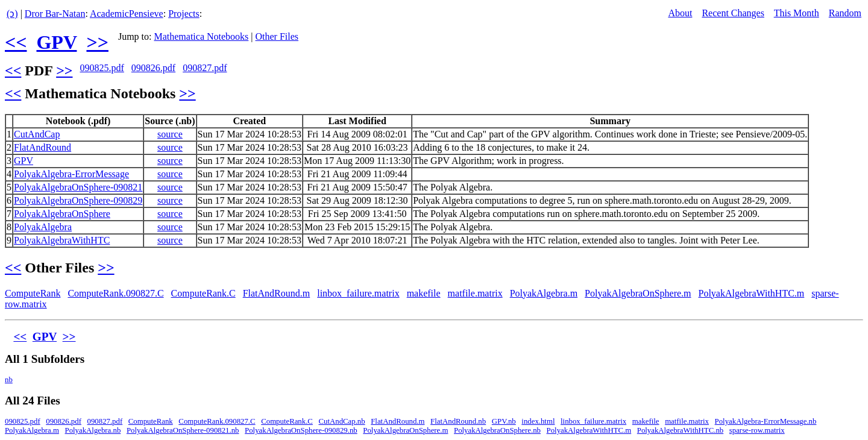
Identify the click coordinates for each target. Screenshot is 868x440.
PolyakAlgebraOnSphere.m (638, 293)
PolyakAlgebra (43, 227)
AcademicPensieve (127, 14)
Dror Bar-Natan (55, 14)
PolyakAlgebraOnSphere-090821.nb (183, 430)
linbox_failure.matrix (358, 293)
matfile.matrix (475, 293)
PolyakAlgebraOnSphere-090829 (78, 200)
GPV (56, 42)
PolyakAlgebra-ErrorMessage (71, 174)
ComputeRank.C (203, 293)
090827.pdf (205, 68)
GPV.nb (504, 421)
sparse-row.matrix (757, 430)
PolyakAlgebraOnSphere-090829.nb (301, 430)
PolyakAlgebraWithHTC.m (752, 293)
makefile (424, 293)
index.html (538, 421)
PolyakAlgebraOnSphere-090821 (78, 187)
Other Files (277, 36)
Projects (184, 14)
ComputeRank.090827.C (115, 293)
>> (97, 42)
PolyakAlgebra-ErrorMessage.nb (766, 421)
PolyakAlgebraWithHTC (62, 240)
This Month (797, 13)
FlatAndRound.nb (458, 421)
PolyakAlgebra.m (544, 293)
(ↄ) (12, 14)
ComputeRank (33, 293)
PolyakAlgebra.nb (93, 430)
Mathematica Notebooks (201, 36)
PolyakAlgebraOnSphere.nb (497, 430)
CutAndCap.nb (342, 421)
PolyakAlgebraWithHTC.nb (680, 430)
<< (16, 42)
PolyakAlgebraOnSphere (62, 214)
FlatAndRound (42, 147)
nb (9, 380)
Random (845, 13)
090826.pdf (153, 68)
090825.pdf (102, 68)
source (170, 134)
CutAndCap (37, 134)
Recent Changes (733, 13)
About (680, 13)
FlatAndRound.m (277, 293)
